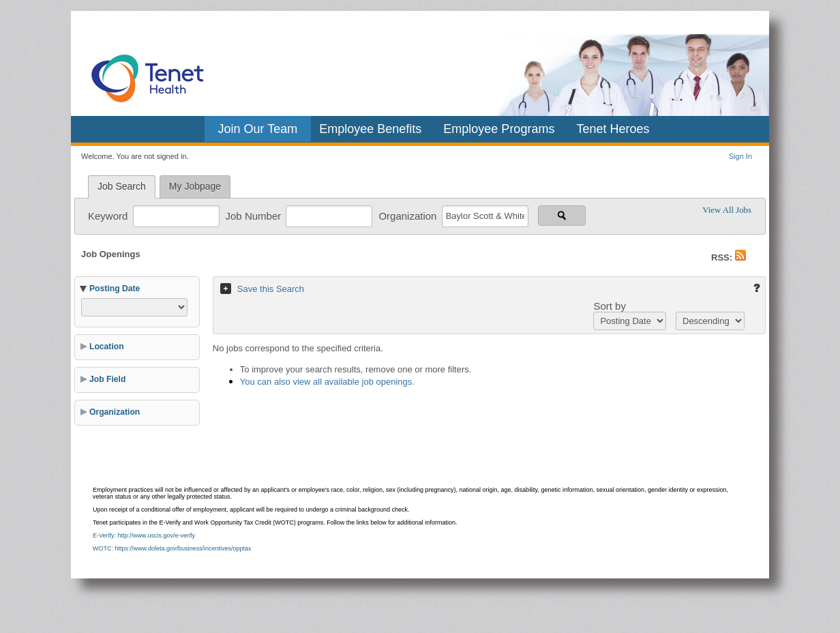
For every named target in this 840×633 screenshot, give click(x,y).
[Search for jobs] (562, 216)
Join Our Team (258, 129)
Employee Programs (499, 129)
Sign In (740, 156)
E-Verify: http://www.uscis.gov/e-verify (144, 535)
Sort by (610, 306)
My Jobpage (195, 186)
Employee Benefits (370, 129)
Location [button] (107, 347)
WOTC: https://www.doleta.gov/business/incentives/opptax (172, 548)
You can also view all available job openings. (327, 382)
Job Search (122, 186)
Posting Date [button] (115, 289)
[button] (740, 257)
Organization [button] (115, 412)
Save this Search (271, 289)
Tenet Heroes (613, 129)
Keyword (109, 215)
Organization (409, 215)
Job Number (255, 215)
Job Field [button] (107, 379)
